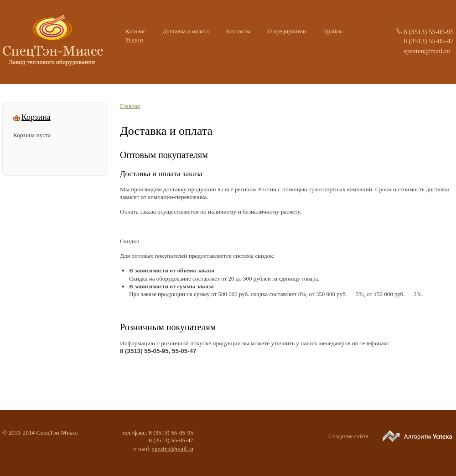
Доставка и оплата (186, 31)
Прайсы (333, 31)
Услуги (134, 39)
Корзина (36, 118)
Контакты (238, 31)
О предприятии (287, 31)
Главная (130, 106)
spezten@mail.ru (427, 51)
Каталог (135, 31)
